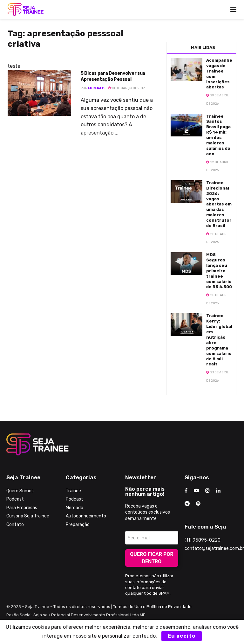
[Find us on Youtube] (196, 491)
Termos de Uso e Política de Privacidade (152, 607)
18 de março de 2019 (126, 88)
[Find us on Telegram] (187, 504)
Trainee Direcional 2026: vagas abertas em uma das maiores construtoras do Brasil (221, 204)
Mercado (75, 508)
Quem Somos (20, 491)
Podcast (15, 499)
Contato (15, 525)
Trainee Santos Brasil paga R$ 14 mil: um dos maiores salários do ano (218, 135)
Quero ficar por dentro (152, 558)
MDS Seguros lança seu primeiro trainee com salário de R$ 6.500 (219, 271)
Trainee (73, 491)
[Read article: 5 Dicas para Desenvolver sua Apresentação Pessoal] (39, 93)
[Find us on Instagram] (207, 491)
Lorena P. (96, 88)
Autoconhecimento (86, 516)
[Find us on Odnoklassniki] (198, 504)
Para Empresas (22, 508)
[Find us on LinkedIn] (218, 491)
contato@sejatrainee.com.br (214, 548)
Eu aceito (182, 636)
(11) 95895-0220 (203, 540)
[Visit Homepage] (26, 10)
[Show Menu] (233, 10)
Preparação (78, 525)
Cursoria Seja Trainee (28, 516)
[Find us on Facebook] (186, 491)
